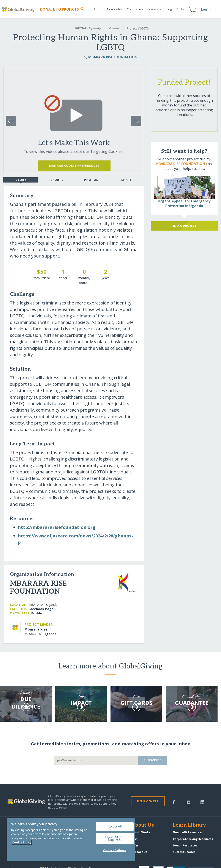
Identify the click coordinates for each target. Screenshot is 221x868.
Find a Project (184, 226)
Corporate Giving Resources (193, 839)
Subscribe (152, 760)
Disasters (154, 9)
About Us (143, 825)
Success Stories (184, 852)
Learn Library (189, 825)
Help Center (148, 801)
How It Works (141, 832)
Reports (56, 180)
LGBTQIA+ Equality (87, 28)
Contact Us (139, 852)
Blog (169, 9)
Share (126, 180)
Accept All (115, 826)
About (98, 9)
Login (206, 9)
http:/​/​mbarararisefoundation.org (57, 527)
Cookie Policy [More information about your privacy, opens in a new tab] (22, 842)
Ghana (114, 28)
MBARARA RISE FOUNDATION (113, 57)
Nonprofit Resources (188, 832)
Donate (59, 9)
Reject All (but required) (115, 838)
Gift (180, 9)
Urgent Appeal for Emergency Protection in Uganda (184, 203)
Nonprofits (115, 9)
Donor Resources (185, 845)
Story (21, 180)
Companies (135, 9)
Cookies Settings (115, 850)
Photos (91, 180)
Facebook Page (41, 609)
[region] (71, 839)
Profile (37, 613)
